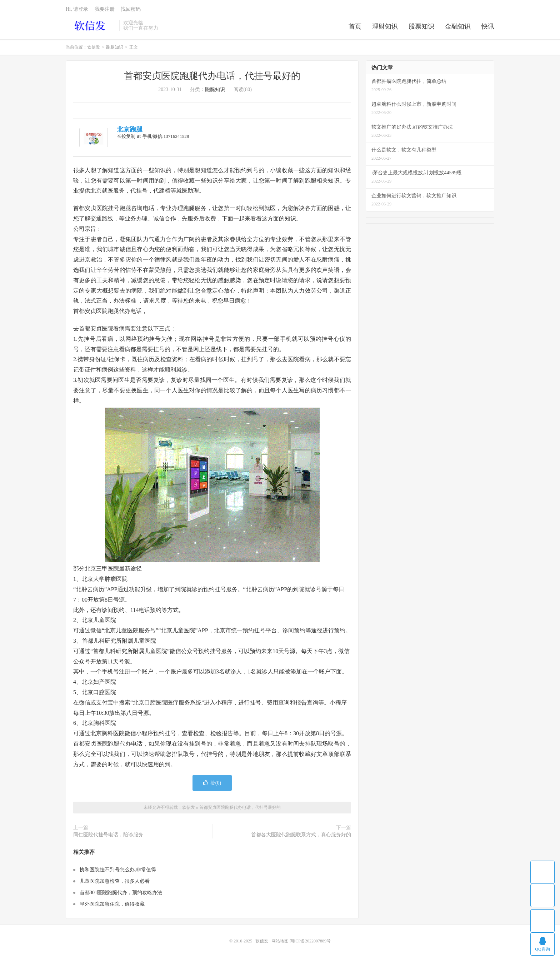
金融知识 (458, 26)
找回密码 (131, 9)
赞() (212, 783)
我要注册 (105, 9)
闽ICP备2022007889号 (310, 941)
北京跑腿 (130, 129)
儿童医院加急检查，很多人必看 (115, 881)
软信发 (91, 25)
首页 (355, 26)
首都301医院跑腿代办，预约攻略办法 (121, 893)
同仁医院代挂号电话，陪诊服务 (108, 835)
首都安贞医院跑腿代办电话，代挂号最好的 (212, 76)
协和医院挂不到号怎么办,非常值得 (118, 870)
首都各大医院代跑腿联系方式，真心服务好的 (301, 835)
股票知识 (421, 26)
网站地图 (280, 941)
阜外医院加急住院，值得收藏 (112, 904)
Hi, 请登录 (77, 9)
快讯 (488, 26)
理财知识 (385, 26)
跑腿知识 (115, 47)
